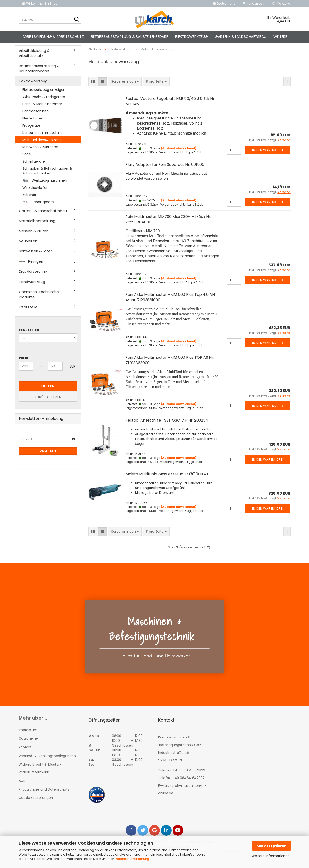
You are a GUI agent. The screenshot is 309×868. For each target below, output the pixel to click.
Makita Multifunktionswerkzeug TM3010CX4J (167, 482)
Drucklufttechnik (33, 280)
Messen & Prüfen (34, 239)
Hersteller (29, 338)
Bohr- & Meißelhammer (42, 112)
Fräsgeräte (31, 134)
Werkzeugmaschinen (45, 189)
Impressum (28, 738)
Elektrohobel (33, 127)
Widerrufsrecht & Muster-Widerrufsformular (40, 777)
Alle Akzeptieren (272, 846)
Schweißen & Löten (36, 260)
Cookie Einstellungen (36, 806)
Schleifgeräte (34, 170)
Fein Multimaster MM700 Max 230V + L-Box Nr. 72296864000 (168, 228)
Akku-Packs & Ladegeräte (44, 105)
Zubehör (29, 203)
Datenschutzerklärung (132, 859)
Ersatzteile (28, 315)
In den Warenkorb (268, 159)
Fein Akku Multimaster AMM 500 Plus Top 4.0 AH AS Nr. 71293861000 (170, 306)
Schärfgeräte (38, 210)
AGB (22, 789)
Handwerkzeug (32, 290)
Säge (27, 163)
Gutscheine (28, 747)
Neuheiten (28, 249)
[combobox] (125, 90)
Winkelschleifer (35, 196)
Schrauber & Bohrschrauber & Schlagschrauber (47, 179)
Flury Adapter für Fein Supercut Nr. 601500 (165, 173)
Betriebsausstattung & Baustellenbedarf (129, 36)
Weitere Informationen (271, 856)
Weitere (280, 36)
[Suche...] (77, 20)
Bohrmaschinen (36, 119)
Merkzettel (282, 3)
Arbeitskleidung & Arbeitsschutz (53, 36)
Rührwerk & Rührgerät (40, 155)
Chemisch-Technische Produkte (39, 303)
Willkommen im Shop (40, 3)
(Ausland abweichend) (179, 157)
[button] (224, 4)
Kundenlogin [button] (254, 3)
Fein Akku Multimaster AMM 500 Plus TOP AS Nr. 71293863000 (170, 369)
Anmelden (48, 459)
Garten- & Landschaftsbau (241, 36)
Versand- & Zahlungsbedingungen (47, 764)
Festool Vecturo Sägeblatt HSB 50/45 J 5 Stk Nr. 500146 (170, 110)
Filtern (48, 395)
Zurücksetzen (48, 406)
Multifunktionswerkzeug (42, 148)
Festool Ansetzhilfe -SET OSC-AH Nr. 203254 (167, 429)
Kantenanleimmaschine (42, 141)
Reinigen (31, 270)
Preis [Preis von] (24, 367)
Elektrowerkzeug (191, 36)
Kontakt (25, 756)
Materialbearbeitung (37, 229)
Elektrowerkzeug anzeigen (44, 98)
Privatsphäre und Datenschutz (44, 798)
